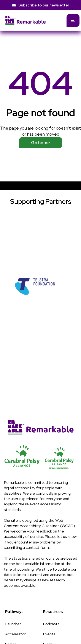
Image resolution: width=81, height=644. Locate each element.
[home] (30, 20)
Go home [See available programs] (40, 143)
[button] (73, 20)
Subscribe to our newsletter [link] (44, 5)
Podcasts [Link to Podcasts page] (51, 624)
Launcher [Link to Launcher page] (13, 624)
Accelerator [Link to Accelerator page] (15, 634)
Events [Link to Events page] (49, 634)
